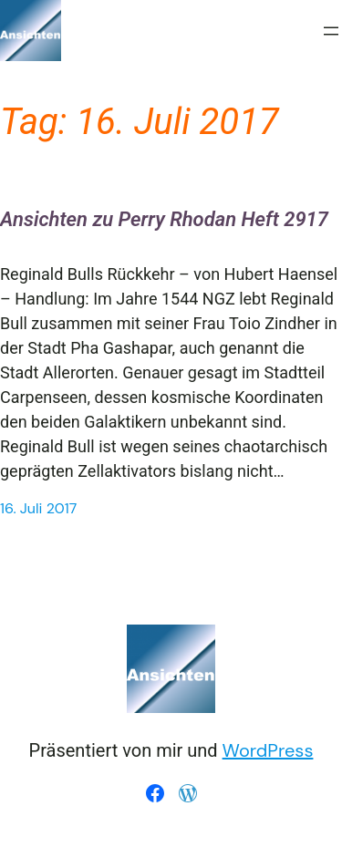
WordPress (268, 750)
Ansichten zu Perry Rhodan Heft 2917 (164, 219)
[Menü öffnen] (331, 31)
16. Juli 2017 (38, 508)
